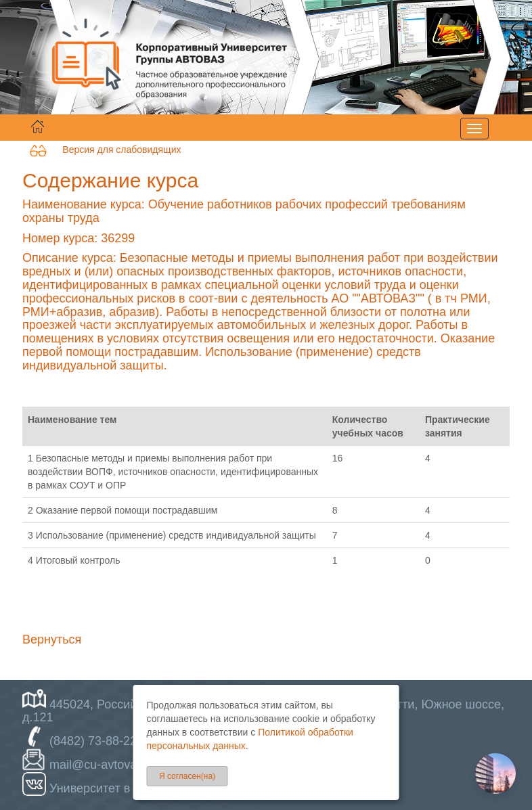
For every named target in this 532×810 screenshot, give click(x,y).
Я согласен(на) (187, 776)
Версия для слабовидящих (105, 150)
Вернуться (52, 639)
